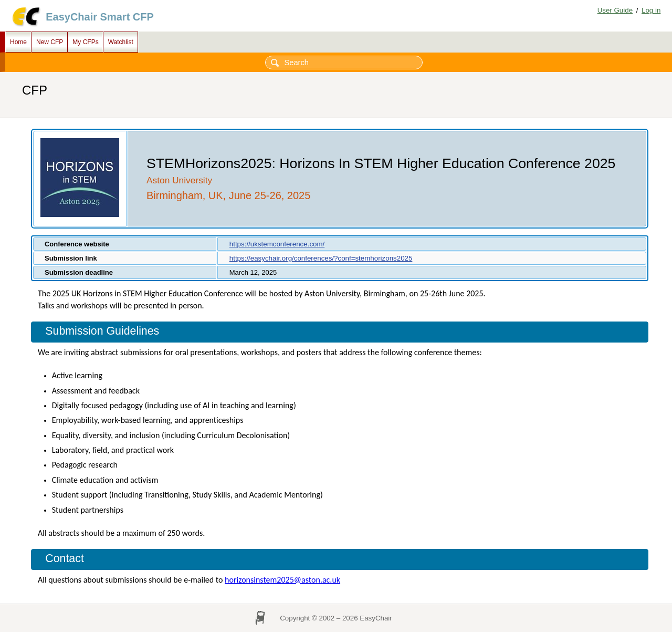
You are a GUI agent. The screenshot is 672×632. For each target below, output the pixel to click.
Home (18, 42)
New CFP (50, 42)
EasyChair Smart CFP (100, 17)
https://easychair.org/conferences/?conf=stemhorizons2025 (321, 258)
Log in (651, 10)
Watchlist (121, 42)
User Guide (615, 10)
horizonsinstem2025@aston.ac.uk (282, 580)
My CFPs (85, 42)
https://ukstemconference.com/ (277, 244)
